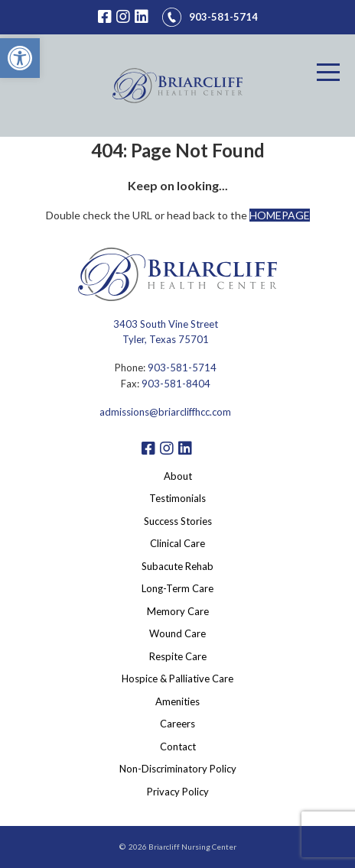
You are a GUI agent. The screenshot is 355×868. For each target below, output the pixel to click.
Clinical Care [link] (177, 543)
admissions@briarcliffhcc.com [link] (165, 412)
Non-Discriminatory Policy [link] (178, 769)
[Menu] (328, 73)
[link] (20, 58)
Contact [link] (178, 747)
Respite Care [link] (178, 656)
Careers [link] (177, 724)
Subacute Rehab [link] (177, 566)
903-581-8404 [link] (176, 384)
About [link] (178, 476)
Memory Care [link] (178, 611)
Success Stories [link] (178, 521)
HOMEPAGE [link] (280, 215)
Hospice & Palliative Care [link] (177, 679)
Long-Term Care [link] (177, 588)
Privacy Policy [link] (178, 792)
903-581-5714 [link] (182, 368)
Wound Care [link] (177, 633)
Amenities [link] (177, 701)
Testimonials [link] (177, 498)
